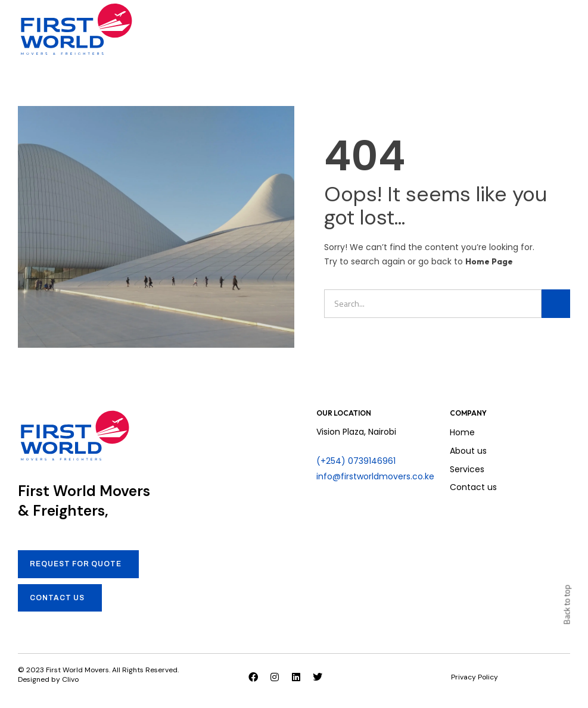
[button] (567, 29)
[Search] (556, 304)
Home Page (489, 261)
